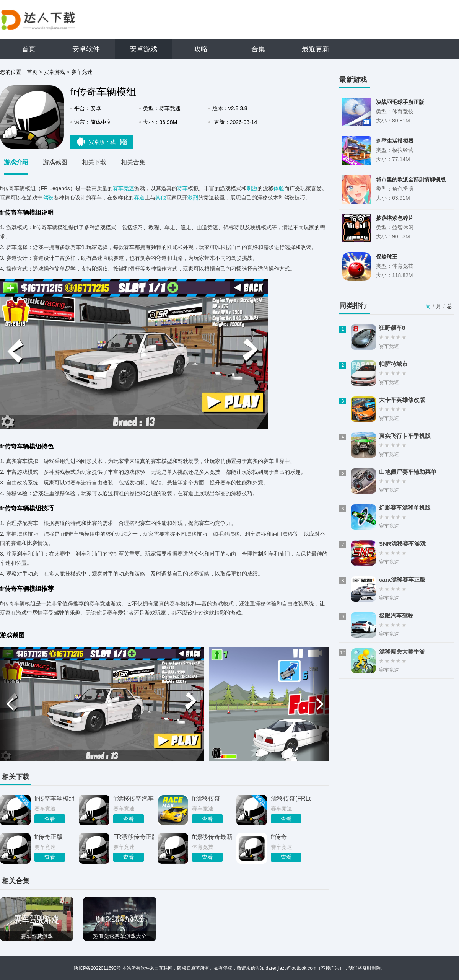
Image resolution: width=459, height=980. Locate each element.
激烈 (193, 197)
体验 (279, 188)
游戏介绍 (16, 162)
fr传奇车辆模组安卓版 (55, 798)
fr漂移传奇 (206, 798)
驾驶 (48, 197)
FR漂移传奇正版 (133, 837)
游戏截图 (55, 162)
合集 (258, 49)
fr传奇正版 (49, 837)
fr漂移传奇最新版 (212, 837)
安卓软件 (86, 49)
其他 (161, 197)
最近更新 (316, 49)
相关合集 (133, 162)
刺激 (252, 188)
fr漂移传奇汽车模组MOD (133, 798)
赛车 (182, 188)
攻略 (201, 49)
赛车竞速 (82, 72)
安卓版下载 (102, 142)
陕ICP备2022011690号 (97, 968)
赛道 (139, 197)
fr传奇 (279, 837)
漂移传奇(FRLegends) (291, 798)
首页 (29, 49)
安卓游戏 (143, 49)
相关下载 (94, 162)
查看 (50, 819)
